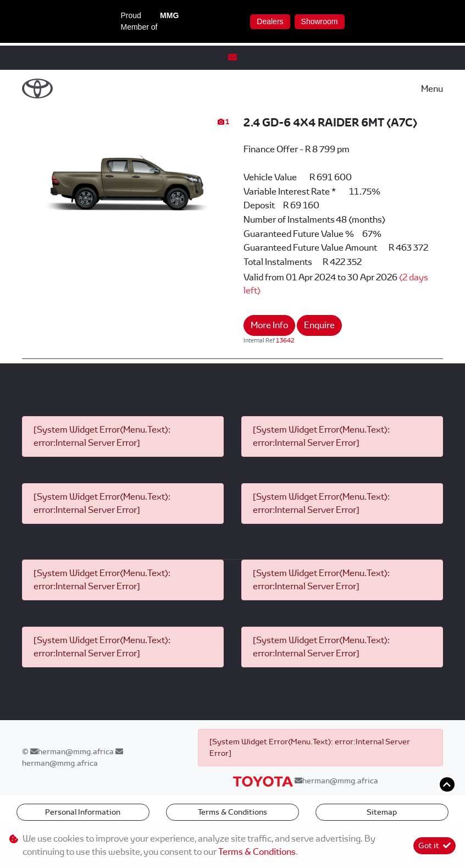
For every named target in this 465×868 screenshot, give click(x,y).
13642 (285, 340)
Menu (432, 89)
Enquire (319, 325)
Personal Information (83, 812)
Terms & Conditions (232, 812)
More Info (269, 325)
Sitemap (382, 812)
